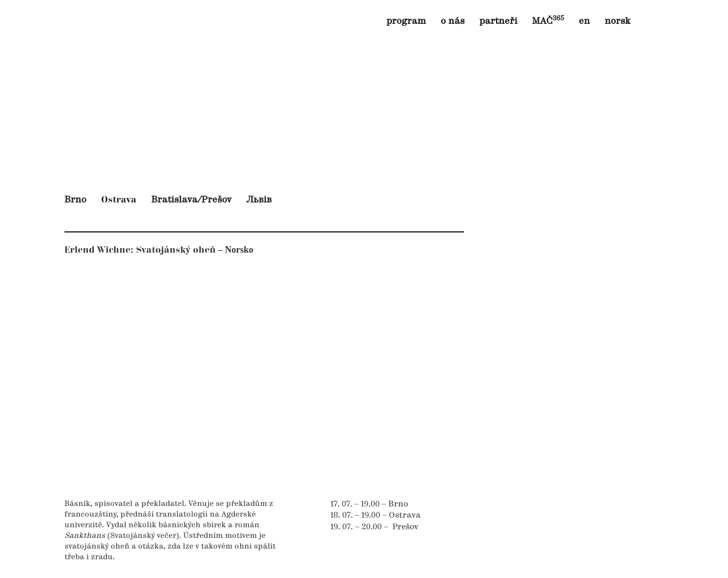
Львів (259, 200)
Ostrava (119, 200)
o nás (453, 21)
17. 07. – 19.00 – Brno (369, 504)
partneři (498, 21)
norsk (618, 21)
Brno (75, 200)
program (406, 21)
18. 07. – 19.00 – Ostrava (376, 516)
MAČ (548, 21)
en (584, 21)
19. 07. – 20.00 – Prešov (374, 527)
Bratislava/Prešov (191, 200)
